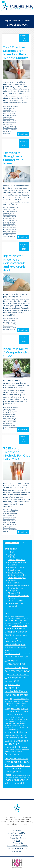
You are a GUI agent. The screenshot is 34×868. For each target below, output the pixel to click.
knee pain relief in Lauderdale (9, 110)
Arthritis (12, 552)
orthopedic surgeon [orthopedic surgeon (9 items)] (17, 735)
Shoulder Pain (15, 593)
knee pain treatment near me (10, 122)
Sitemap (18, 851)
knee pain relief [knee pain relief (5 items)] (25, 654)
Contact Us (18, 843)
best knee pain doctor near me (10, 211)
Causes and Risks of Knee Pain (9, 218)
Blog (18, 841)
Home (18, 830)
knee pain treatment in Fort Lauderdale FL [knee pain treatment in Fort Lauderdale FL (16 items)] (15, 664)
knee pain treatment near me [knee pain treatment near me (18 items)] (17, 671)
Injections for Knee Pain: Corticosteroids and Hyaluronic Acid (14, 263)
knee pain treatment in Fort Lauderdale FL (9, 119)
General (12, 555)
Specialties (18, 836)
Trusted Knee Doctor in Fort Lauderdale (10, 131)
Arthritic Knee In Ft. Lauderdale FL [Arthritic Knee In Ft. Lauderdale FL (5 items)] (15, 616)
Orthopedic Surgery (17, 578)
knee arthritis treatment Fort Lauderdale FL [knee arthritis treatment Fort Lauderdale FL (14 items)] (13, 641)
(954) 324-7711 (18, 25)
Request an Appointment (17, 21)
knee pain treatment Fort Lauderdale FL (10, 229)
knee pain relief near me (10, 227)
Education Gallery (18, 838)
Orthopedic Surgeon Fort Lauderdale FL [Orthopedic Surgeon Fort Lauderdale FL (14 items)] (16, 744)
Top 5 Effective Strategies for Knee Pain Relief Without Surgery (16, 53)
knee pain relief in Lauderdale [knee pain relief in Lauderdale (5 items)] (13, 656)
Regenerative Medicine (19, 585)
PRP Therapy (14, 583)
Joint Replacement (17, 560)
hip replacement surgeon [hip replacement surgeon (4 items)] (20, 635)
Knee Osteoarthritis (17, 562)
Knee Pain (15, 106)
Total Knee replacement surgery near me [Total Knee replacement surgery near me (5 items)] (17, 777)
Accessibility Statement (18, 846)
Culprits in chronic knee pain (10, 221)
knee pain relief (9, 321)
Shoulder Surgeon (16, 601)
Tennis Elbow (14, 606)
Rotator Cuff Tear (16, 588)
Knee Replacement (17, 567)
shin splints (13, 591)
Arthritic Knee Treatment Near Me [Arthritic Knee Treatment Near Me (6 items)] (16, 618)
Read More (23, 134)
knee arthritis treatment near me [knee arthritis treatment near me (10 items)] (16, 647)
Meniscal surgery (16, 573)
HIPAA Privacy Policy (18, 848)
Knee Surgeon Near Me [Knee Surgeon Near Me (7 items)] (13, 706)
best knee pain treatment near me (9, 214)
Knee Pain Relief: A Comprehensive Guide (16, 352)
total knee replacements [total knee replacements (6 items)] (21, 775)
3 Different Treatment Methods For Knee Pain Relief (17, 454)
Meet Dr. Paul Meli (18, 833)
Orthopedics (14, 580)
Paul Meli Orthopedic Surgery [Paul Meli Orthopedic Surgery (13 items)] (17, 769)
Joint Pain (13, 557)
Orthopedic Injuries (17, 575)
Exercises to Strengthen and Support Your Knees (15, 158)
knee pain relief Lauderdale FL (10, 113)
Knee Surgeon (15, 570)
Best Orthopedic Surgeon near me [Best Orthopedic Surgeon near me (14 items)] (16, 632)
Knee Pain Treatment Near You (10, 125)
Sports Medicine (16, 603)
